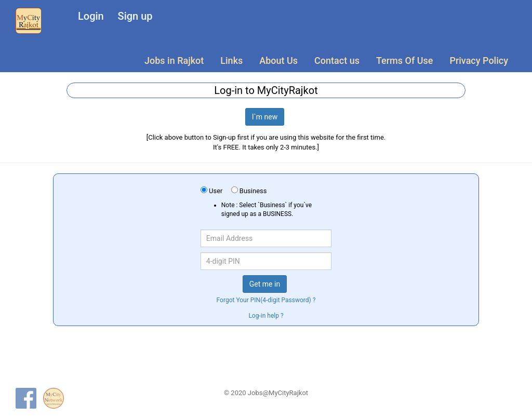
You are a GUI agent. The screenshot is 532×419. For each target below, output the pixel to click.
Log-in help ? (266, 316)
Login (91, 16)
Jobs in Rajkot (174, 60)
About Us (278, 60)
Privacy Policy (479, 60)
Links (231, 60)
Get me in (265, 284)
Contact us (337, 60)
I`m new (265, 117)
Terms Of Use (404, 60)
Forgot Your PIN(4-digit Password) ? (266, 300)
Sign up (135, 16)
